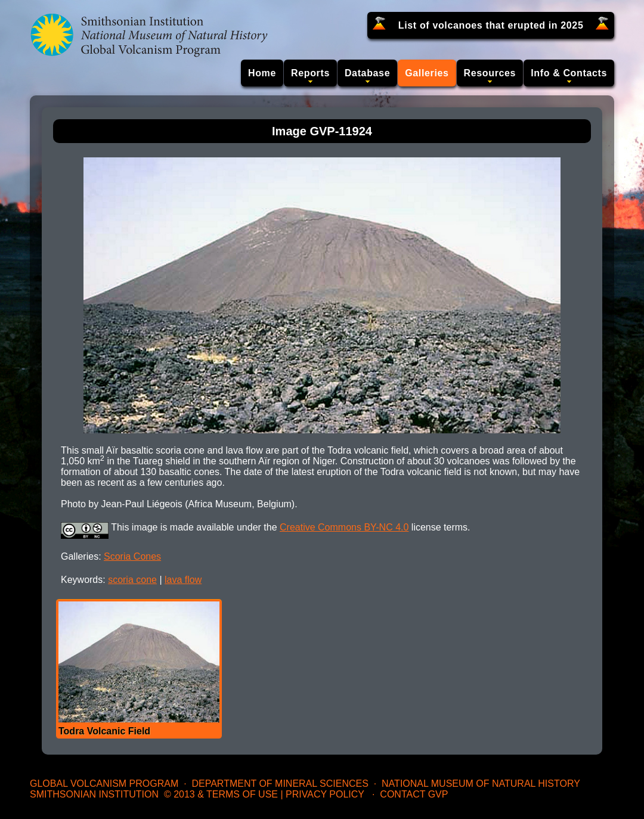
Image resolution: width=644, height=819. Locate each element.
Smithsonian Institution (94, 794)
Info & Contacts (569, 73)
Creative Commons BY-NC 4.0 (344, 527)
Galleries (427, 73)
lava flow (183, 580)
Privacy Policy (325, 794)
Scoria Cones (132, 556)
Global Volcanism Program (104, 784)
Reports (310, 73)
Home (262, 73)
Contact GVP (414, 794)
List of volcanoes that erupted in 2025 (491, 25)
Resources (490, 73)
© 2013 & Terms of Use (221, 794)
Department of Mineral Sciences (280, 784)
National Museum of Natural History (481, 784)
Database (367, 73)
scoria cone (132, 580)
